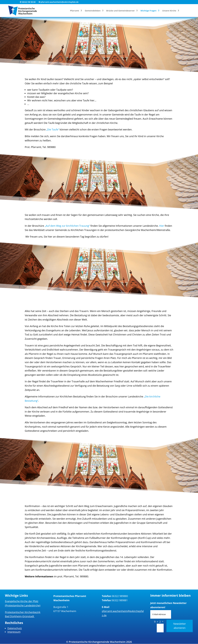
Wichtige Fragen (148, 11)
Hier (162, 226)
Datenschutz (15, 628)
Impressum (14, 632)
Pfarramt (75, 11)
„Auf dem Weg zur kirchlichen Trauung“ (67, 226)
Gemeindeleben (93, 11)
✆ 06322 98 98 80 (28, 2)
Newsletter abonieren (180, 626)
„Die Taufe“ (53, 129)
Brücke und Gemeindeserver (120, 11)
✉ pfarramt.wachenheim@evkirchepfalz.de (59, 2)
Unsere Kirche (169, 11)
